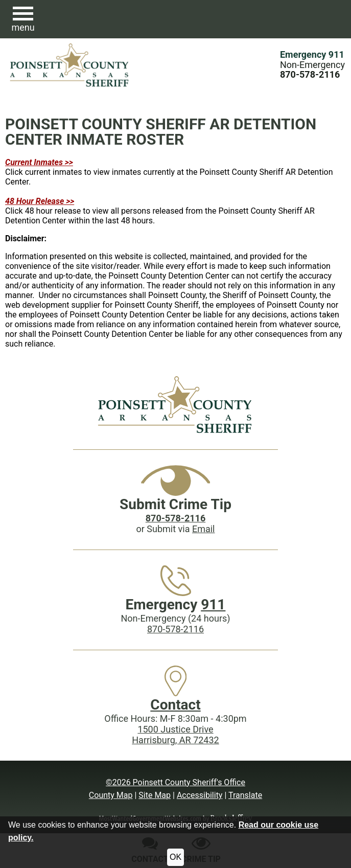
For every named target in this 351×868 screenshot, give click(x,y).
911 (213, 604)
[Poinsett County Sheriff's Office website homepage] (175, 404)
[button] (23, 19)
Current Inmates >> (39, 162)
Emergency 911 (312, 54)
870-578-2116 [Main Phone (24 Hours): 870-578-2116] (175, 629)
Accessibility (200, 795)
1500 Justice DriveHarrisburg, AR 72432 (175, 735)
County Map (111, 795)
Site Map (155, 795)
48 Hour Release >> (40, 201)
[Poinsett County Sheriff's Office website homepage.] (70, 65)
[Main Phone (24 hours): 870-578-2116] (310, 74)
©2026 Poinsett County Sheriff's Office (175, 782)
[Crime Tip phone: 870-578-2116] (175, 518)
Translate (245, 795)
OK (175, 857)
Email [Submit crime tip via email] (204, 529)
